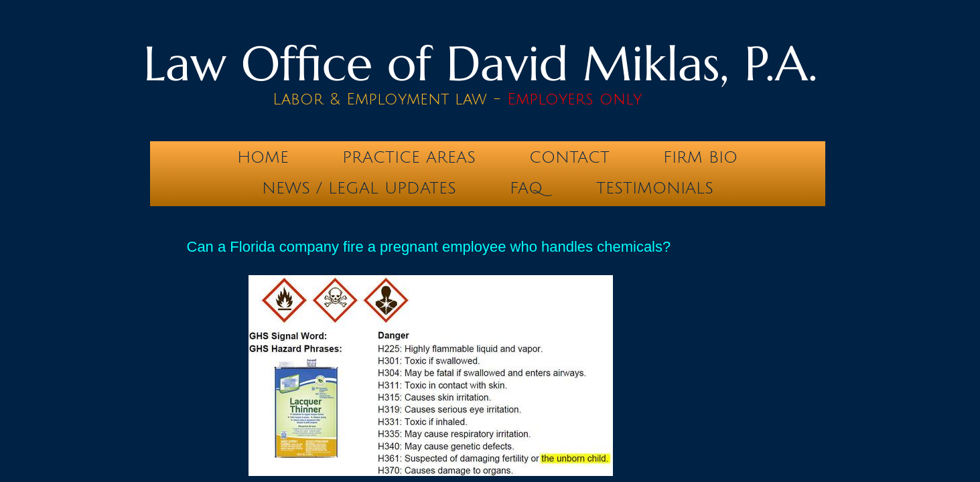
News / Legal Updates (359, 188)
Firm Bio (700, 157)
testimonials (655, 188)
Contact (569, 157)
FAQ (526, 188)
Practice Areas (409, 157)
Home (263, 157)
